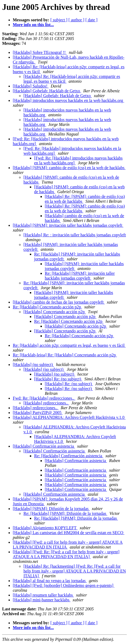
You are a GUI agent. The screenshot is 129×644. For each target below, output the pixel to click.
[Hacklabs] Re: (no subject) (58, 379)
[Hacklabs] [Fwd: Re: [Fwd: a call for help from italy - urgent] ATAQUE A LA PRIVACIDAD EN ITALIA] (66, 554)
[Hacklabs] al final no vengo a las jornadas (50, 581)
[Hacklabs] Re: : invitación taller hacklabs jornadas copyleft (75, 235)
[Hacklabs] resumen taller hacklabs (43, 595)
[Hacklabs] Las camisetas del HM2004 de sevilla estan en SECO (69, 533)
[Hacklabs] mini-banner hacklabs (42, 600)
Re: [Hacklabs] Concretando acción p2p (47, 307)
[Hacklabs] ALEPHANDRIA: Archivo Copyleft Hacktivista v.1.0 (69, 417)
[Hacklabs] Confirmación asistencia (44, 446)
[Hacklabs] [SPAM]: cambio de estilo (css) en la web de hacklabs (69, 168)
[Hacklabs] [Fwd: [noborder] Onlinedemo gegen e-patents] (64, 585)
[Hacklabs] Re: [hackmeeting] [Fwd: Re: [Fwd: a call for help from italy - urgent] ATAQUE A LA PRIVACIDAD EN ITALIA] (75, 571)
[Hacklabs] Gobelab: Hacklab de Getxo (47, 91)
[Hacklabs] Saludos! (31, 86)
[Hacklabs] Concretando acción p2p (55, 312)
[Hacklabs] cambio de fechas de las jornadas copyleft (59, 302)
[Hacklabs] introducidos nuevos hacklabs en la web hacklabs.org (68, 100)
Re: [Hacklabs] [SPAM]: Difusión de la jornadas (65, 513)
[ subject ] (59, 20)
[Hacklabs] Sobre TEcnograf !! (40, 52)
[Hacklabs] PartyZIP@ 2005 (38, 413)
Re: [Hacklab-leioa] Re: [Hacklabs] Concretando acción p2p (65, 355)
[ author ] (76, 20)
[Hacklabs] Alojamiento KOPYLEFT (45, 528)
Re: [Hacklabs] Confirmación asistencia (69, 456)
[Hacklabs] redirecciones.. (46, 403)
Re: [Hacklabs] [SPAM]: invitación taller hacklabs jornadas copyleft (80, 276)
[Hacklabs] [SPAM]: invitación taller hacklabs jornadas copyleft (68, 225)
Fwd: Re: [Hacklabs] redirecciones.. (44, 398)
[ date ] (91, 20)
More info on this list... (33, 25)
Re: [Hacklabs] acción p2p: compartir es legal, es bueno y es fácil (69, 345)
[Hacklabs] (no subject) (33, 365)
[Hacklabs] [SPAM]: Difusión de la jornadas (51, 509)
